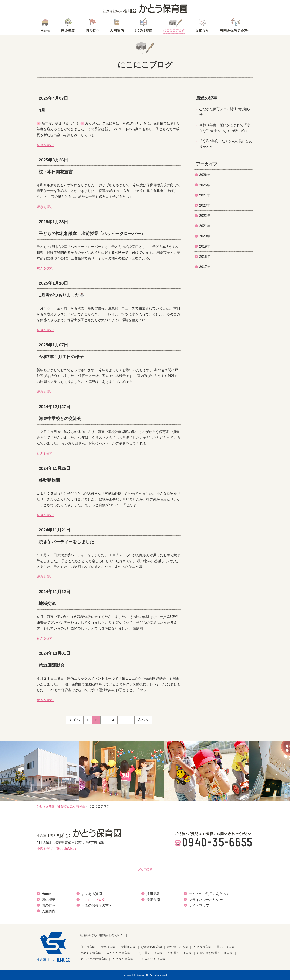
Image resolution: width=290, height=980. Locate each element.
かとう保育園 (202, 947)
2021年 (205, 226)
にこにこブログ (174, 27)
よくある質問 (144, 27)
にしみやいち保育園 (152, 959)
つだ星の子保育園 (180, 953)
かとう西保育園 (123, 959)
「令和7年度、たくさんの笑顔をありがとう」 (226, 144)
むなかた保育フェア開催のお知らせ (225, 112)
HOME (45, 27)
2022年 (205, 216)
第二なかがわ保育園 (94, 959)
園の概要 (68, 27)
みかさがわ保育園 (118, 953)
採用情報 (153, 894)
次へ (141, 720)
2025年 (205, 185)
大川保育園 (128, 947)
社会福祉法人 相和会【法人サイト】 (105, 935)
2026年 (205, 175)
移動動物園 (49, 480)
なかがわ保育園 (151, 947)
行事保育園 (108, 947)
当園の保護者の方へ (235, 27)
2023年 (205, 205)
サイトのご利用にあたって (209, 894)
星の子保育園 (226, 947)
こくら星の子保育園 (149, 953)
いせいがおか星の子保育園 (215, 953)
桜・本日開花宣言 (56, 172)
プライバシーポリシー (206, 900)
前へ (77, 720)
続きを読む (45, 145)
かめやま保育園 (91, 953)
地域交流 (47, 603)
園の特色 (92, 27)
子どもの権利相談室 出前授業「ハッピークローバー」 (92, 234)
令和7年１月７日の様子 (61, 357)
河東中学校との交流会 (60, 419)
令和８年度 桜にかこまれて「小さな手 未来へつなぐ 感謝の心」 (225, 128)
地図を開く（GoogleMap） (57, 849)
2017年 (205, 267)
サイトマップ (199, 905)
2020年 (205, 236)
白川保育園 (88, 947)
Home (46, 894)
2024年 (205, 195)
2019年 (205, 246)
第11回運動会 (52, 665)
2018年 (205, 257)
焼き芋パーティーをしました (66, 542)
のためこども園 (178, 947)
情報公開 (153, 900)
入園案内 (117, 27)
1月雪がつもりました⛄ (62, 295)
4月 (42, 110)
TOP (145, 869)
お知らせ (202, 27)
